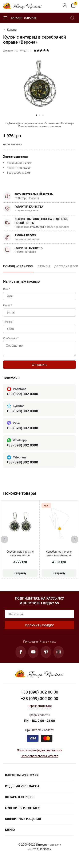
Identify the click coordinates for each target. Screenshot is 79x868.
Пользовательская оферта (39, 756)
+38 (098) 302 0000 (22, 411)
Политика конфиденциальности (39, 750)
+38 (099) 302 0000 (22, 394)
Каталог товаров (20, 18)
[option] (18, 268)
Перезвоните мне (39, 706)
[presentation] (4, 539)
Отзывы (44, 266)
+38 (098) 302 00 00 (39, 692)
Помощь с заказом (18, 266)
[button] (36, 115)
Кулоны (12, 30)
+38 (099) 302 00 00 (39, 698)
